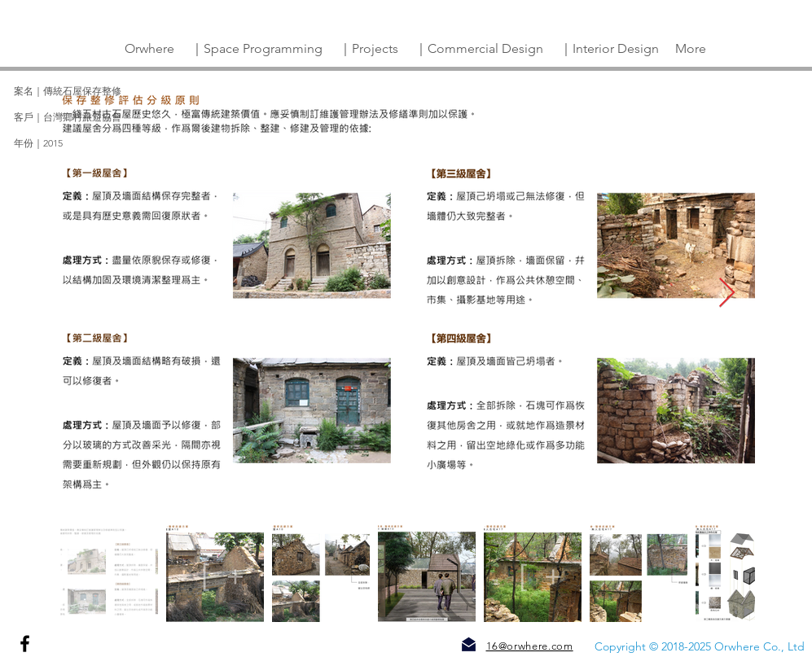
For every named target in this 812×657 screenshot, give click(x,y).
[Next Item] (727, 293)
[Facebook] (25, 644)
